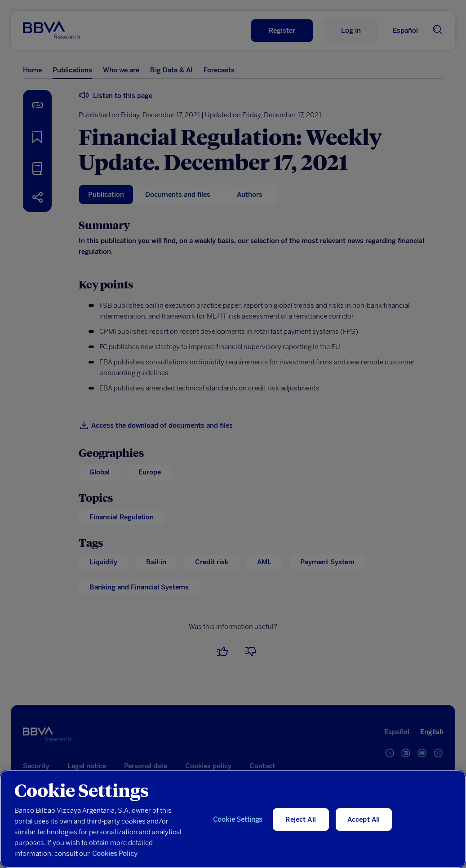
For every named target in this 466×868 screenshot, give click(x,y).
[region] (233, 819)
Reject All (301, 819)
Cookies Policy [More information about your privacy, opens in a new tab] (115, 854)
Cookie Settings (238, 819)
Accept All (364, 819)
